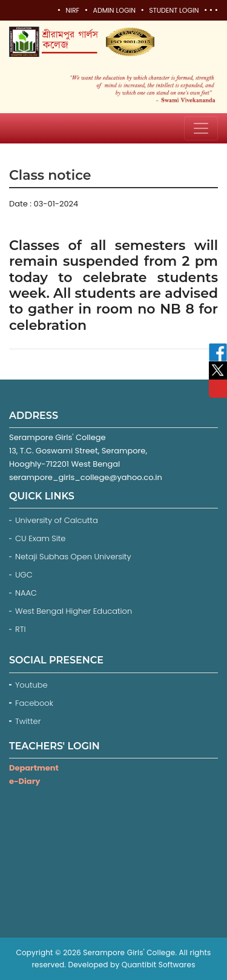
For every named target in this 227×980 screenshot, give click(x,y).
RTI (20, 629)
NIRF (72, 10)
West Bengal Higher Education (74, 611)
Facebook (35, 703)
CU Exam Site (40, 538)
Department (34, 768)
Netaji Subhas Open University (73, 557)
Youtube (32, 685)
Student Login (174, 10)
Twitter (29, 721)
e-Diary (25, 781)
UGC (24, 575)
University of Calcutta (57, 520)
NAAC (26, 593)
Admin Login (114, 10)
